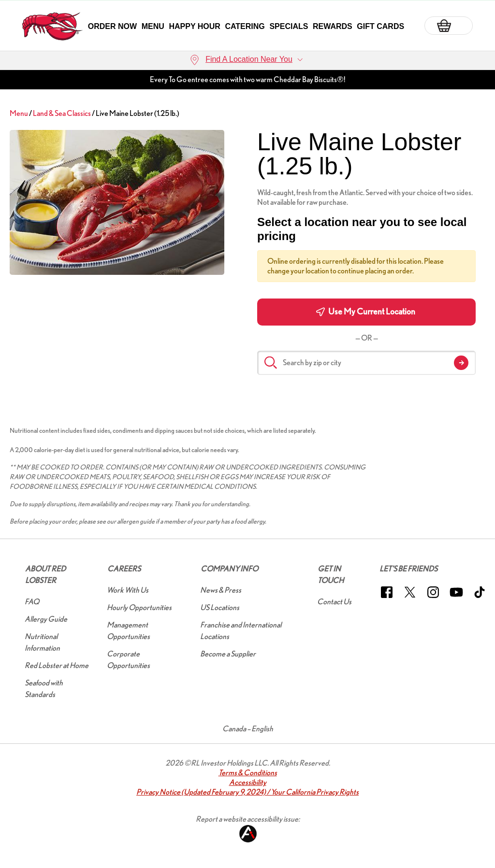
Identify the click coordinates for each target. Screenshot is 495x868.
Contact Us (334, 602)
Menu (153, 26)
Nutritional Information (42, 642)
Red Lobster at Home (57, 665)
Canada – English (248, 729)
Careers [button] (124, 569)
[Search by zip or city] (366, 363)
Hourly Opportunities (139, 607)
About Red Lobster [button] (45, 575)
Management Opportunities (128, 631)
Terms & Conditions (248, 773)
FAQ (32, 602)
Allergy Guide (46, 619)
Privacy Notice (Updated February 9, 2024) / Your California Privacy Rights (247, 792)
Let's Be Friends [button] (408, 569)
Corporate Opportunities (128, 660)
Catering (245, 26)
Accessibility (248, 782)
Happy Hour (194, 26)
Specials (289, 26)
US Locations (220, 607)
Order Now (112, 26)
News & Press (221, 590)
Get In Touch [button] (331, 575)
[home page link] (52, 26)
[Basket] (449, 26)
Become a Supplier (228, 654)
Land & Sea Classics (62, 113)
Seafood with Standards (44, 689)
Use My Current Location (366, 312)
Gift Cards (380, 26)
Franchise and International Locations (241, 631)
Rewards (333, 26)
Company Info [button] (229, 569)
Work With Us (128, 590)
